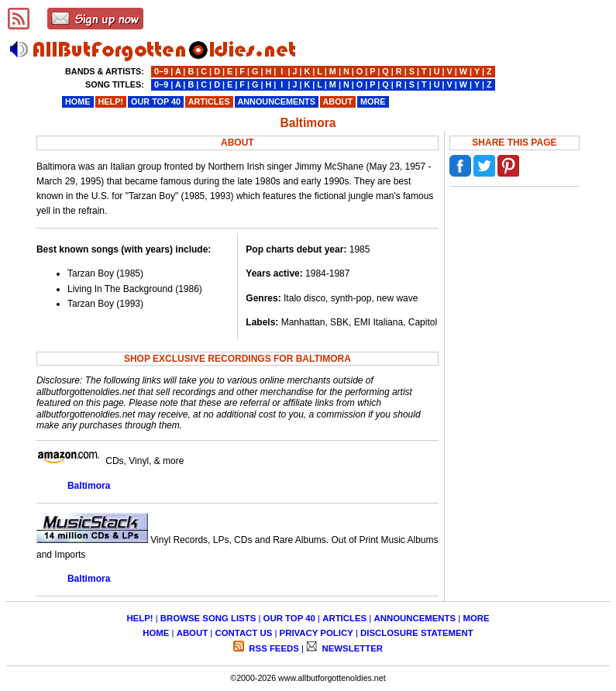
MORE (476, 618)
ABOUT (193, 633)
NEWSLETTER (351, 648)
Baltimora (89, 486)
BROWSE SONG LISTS (208, 618)
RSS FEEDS (273, 648)
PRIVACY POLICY (317, 633)
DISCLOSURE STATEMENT (417, 633)
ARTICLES (344, 618)
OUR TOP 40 (289, 618)
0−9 (161, 71)
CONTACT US (243, 633)
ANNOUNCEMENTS (415, 618)
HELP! (139, 618)
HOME (156, 633)
